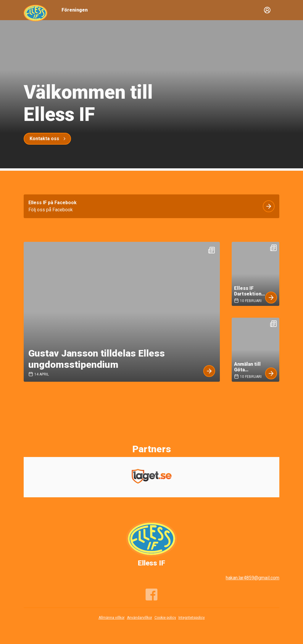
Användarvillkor (140, 618)
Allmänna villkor (112, 618)
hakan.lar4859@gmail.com (253, 578)
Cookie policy (165, 618)
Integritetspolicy (192, 618)
